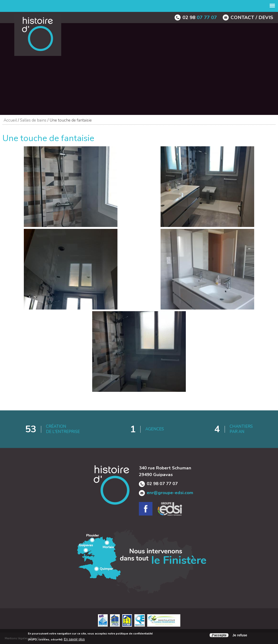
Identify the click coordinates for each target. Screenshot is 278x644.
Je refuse (240, 635)
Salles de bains (33, 120)
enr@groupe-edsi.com (170, 493)
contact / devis (252, 17)
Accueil (10, 120)
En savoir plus (74, 639)
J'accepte (219, 635)
